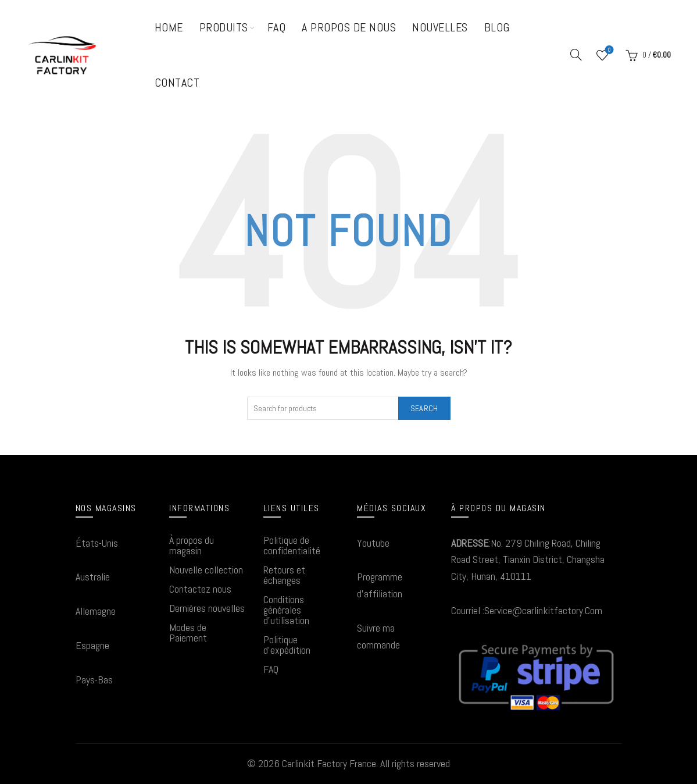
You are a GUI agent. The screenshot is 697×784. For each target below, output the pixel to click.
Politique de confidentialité (292, 545)
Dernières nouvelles (207, 608)
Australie (93, 577)
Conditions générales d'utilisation (286, 610)
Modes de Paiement (188, 632)
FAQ (277, 27)
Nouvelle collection (206, 570)
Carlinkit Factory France (329, 763)
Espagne (92, 645)
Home (169, 27)
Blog (497, 27)
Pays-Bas (94, 680)
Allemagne (96, 611)
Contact (177, 83)
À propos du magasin (192, 545)
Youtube (373, 543)
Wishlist (608, 50)
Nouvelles (440, 27)
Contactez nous (200, 589)
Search (424, 408)
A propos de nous (349, 27)
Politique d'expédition (287, 645)
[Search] (576, 55)
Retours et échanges (284, 575)
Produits (224, 27)
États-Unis (97, 543)
